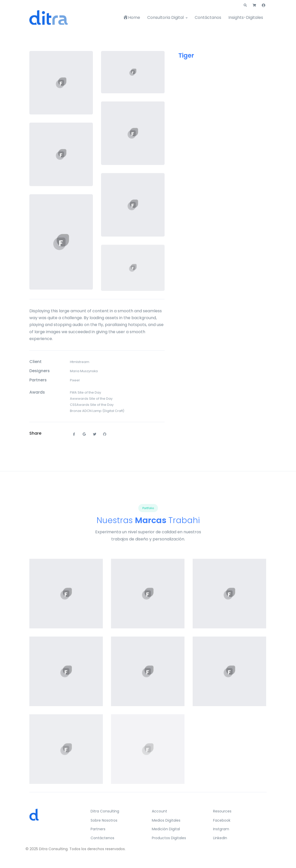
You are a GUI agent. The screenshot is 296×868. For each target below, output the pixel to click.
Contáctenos (102, 838)
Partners (98, 829)
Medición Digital (166, 829)
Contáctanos (208, 17)
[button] (245, 5)
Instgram (221, 829)
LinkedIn (220, 838)
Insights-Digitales (246, 17)
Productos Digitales (169, 838)
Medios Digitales (166, 820)
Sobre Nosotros (104, 820)
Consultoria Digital (165, 17)
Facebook (222, 820)
